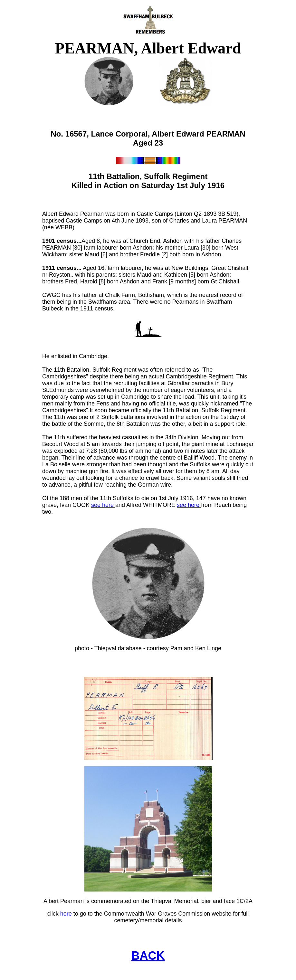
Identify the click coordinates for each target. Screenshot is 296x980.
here (67, 914)
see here (103, 505)
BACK (148, 956)
